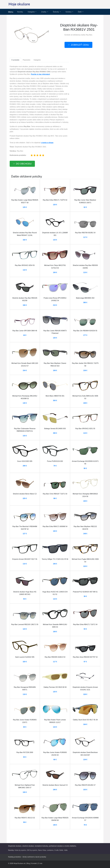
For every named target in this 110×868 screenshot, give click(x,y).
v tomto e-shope (47, 143)
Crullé (56, 850)
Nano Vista (42, 850)
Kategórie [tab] (37, 60)
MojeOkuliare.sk (20, 863)
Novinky (20, 12)
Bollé (61, 850)
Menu (11, 12)
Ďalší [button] (80, 12)
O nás (40, 863)
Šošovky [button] (56, 12)
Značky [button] (44, 12)
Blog (28, 863)
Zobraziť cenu (80, 45)
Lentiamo (50, 850)
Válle (66, 850)
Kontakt (34, 863)
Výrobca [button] (69, 12)
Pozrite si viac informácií (40, 74)
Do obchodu (24, 164)
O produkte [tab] (15, 60)
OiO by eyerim (32, 850)
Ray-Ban (89, 35)
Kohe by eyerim (20, 850)
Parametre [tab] (27, 60)
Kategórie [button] (31, 12)
